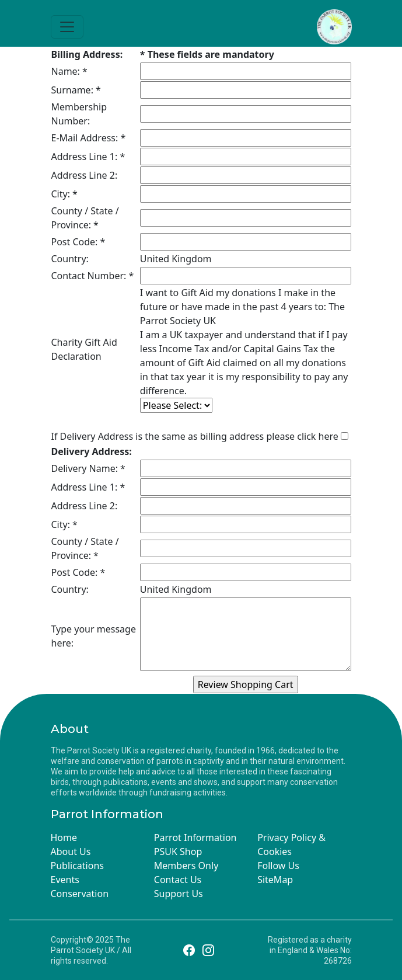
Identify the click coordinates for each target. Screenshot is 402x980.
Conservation (80, 894)
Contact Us (178, 880)
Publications (77, 866)
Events (65, 880)
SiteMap (275, 880)
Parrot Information (195, 837)
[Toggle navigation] (67, 27)
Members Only (186, 866)
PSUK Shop (178, 852)
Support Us (179, 894)
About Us (71, 852)
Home (64, 837)
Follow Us (278, 866)
